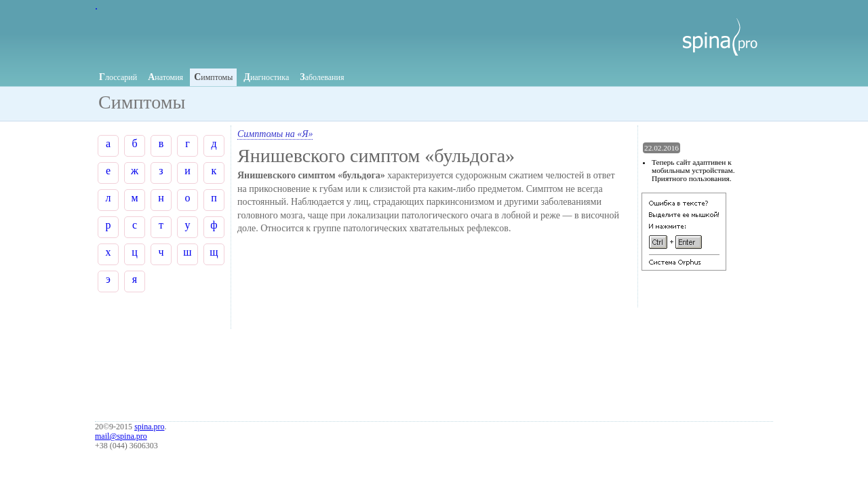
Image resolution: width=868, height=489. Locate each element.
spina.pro (149, 427)
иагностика (266, 77)
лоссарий (118, 77)
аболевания (322, 77)
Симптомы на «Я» (275, 134)
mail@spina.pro (121, 436)
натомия (165, 77)
